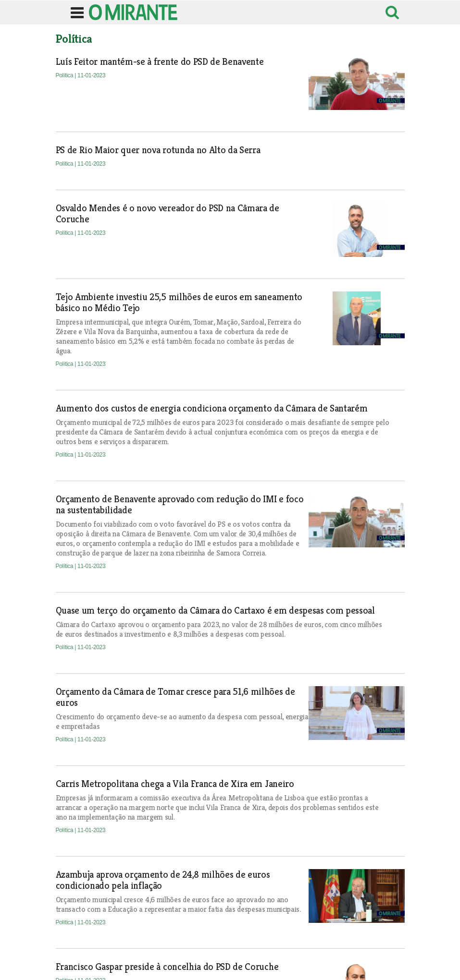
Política (65, 75)
